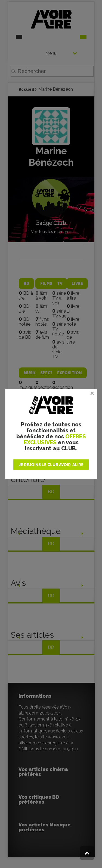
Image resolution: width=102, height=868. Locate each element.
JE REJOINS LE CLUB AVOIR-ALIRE (51, 464)
